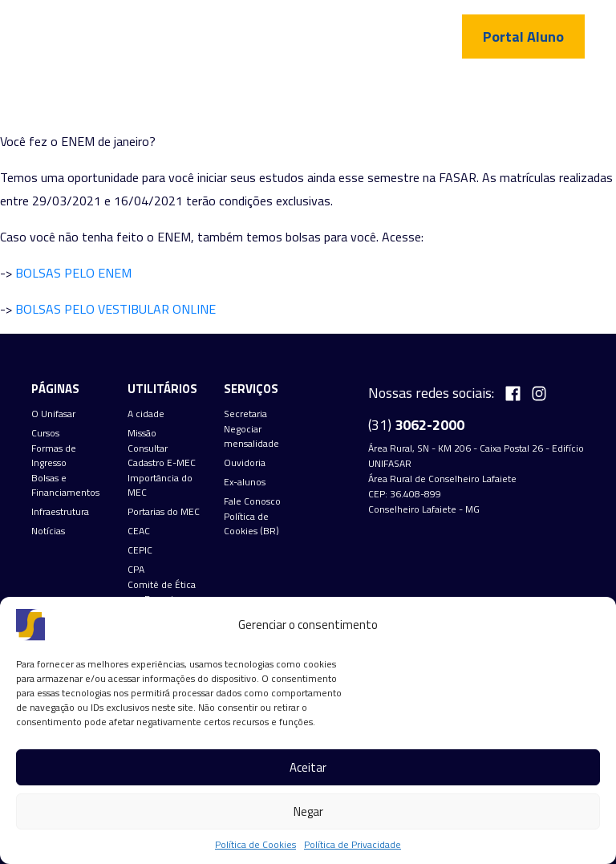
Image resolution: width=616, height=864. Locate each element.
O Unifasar (53, 414)
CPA (136, 570)
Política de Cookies (255, 845)
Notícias (48, 531)
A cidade (146, 414)
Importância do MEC (160, 485)
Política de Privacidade (353, 845)
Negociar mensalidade (251, 436)
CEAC (139, 531)
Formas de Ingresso (54, 456)
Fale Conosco (252, 501)
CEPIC (140, 550)
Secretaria (245, 414)
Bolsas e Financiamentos (65, 485)
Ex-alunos (245, 482)
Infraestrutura (60, 512)
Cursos (45, 433)
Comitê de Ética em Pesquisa (162, 592)
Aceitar (308, 767)
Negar (308, 811)
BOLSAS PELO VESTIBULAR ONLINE (115, 309)
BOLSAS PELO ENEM (73, 273)
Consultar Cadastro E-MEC (162, 456)
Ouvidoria (245, 463)
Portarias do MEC (164, 512)
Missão (142, 433)
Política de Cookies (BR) (251, 524)
